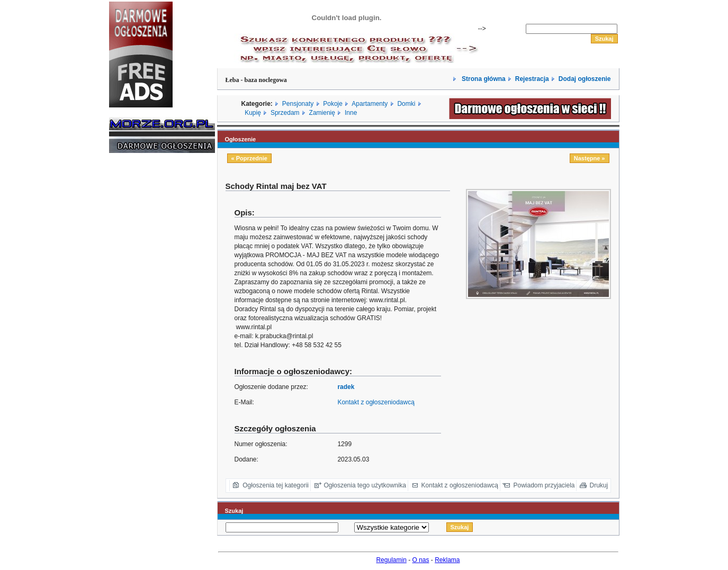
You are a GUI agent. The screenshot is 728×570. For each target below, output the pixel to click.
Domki (406, 104)
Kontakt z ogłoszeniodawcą (376, 402)
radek (346, 387)
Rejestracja (532, 79)
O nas (421, 560)
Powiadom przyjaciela (544, 485)
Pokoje (333, 104)
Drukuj (599, 485)
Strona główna (483, 79)
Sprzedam (285, 113)
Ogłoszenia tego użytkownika (365, 485)
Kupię (253, 113)
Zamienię (322, 113)
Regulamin (391, 560)
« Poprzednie (249, 158)
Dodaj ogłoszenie (585, 79)
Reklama (447, 560)
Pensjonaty (298, 104)
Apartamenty (370, 104)
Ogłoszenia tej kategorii (276, 485)
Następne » (590, 158)
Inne (351, 113)
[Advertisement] (141, 322)
